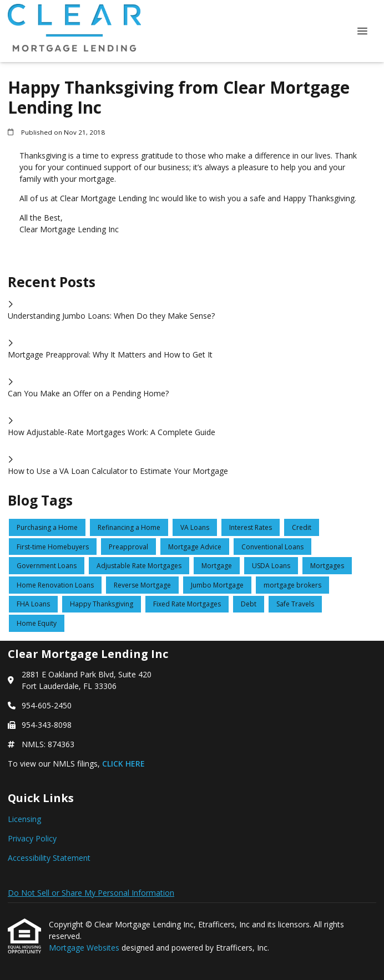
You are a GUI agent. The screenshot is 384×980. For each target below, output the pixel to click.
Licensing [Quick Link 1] (24, 819)
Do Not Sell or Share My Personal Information (91, 893)
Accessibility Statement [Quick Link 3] (49, 858)
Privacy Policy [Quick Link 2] (32, 838)
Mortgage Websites (85, 948)
